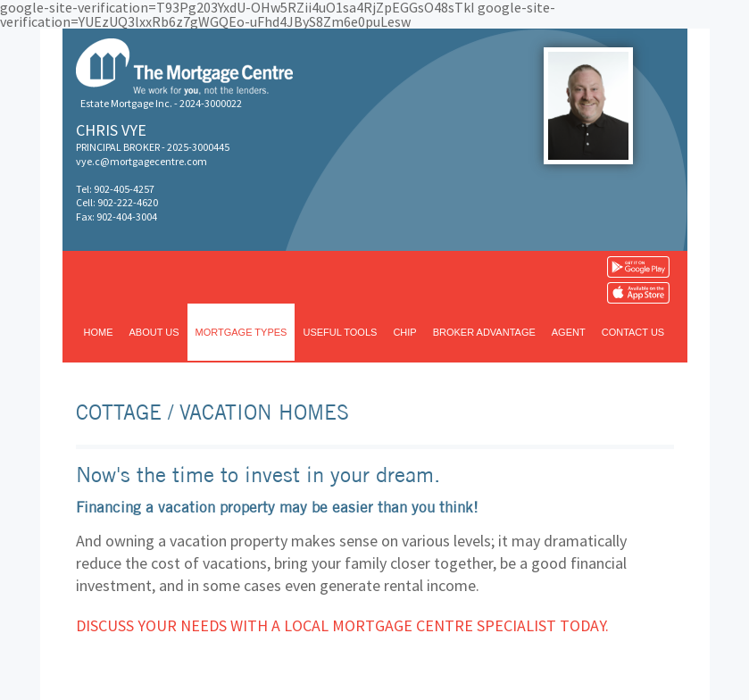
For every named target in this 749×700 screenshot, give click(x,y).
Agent (569, 332)
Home (99, 332)
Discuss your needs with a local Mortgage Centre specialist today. (342, 625)
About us (154, 332)
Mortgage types (241, 332)
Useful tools (340, 332)
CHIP (404, 332)
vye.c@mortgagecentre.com (141, 161)
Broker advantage (484, 332)
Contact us (633, 332)
